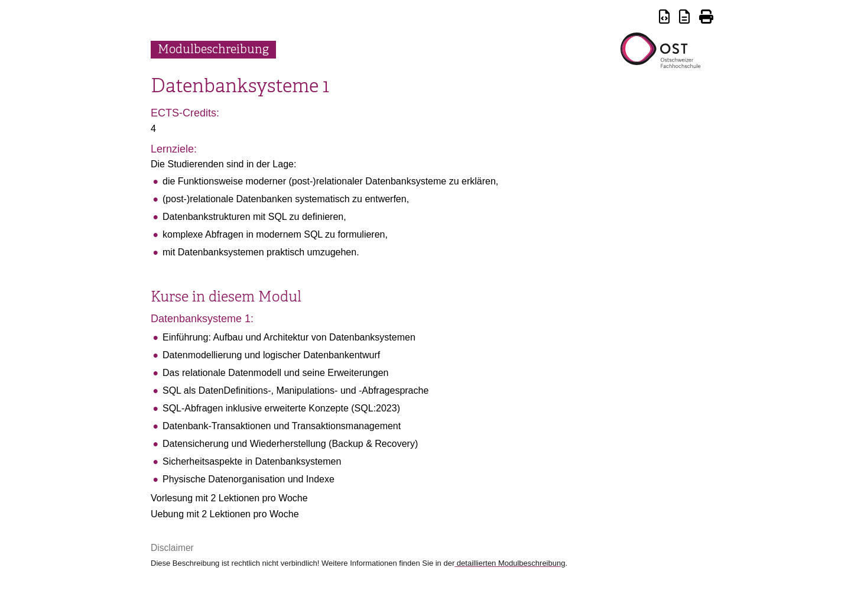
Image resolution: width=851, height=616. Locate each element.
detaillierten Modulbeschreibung (510, 563)
